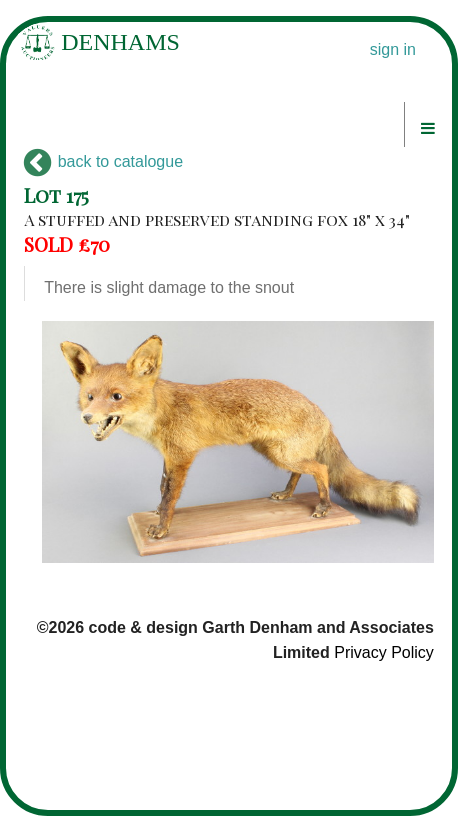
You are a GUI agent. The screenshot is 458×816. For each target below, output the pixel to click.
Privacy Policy (384, 652)
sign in (393, 49)
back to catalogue (103, 161)
